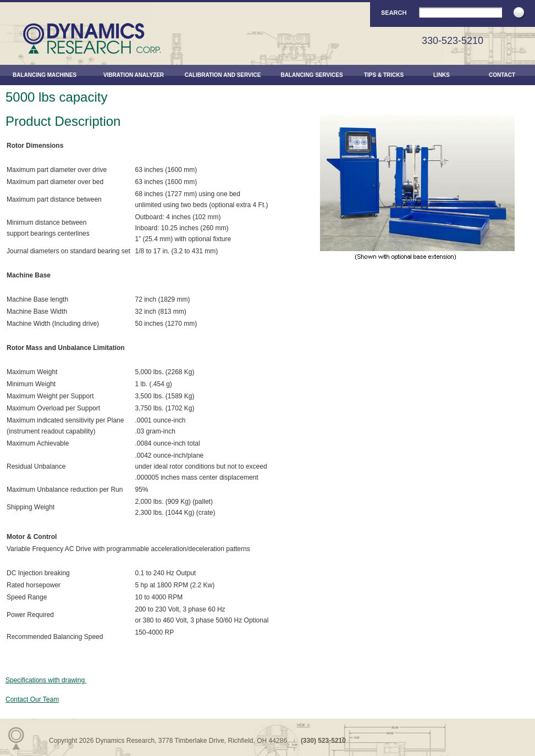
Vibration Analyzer (134, 75)
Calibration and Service (223, 75)
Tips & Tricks (384, 75)
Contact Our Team (32, 699)
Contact (502, 75)
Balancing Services (311, 75)
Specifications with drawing (46, 680)
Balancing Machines (45, 75)
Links (442, 75)
